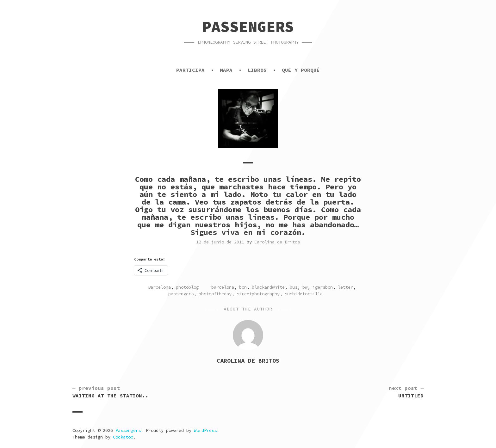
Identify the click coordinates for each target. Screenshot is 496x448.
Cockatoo (123, 437)
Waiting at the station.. (110, 391)
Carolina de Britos (277, 242)
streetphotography (258, 294)
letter (345, 287)
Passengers (248, 27)
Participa (190, 70)
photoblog (187, 287)
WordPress (205, 430)
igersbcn (323, 287)
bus (294, 287)
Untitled (406, 391)
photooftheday (215, 294)
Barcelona (159, 287)
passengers (181, 294)
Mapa (226, 70)
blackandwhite (268, 287)
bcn (243, 287)
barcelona (223, 287)
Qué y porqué (301, 70)
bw (305, 287)
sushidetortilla (304, 294)
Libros (257, 70)
